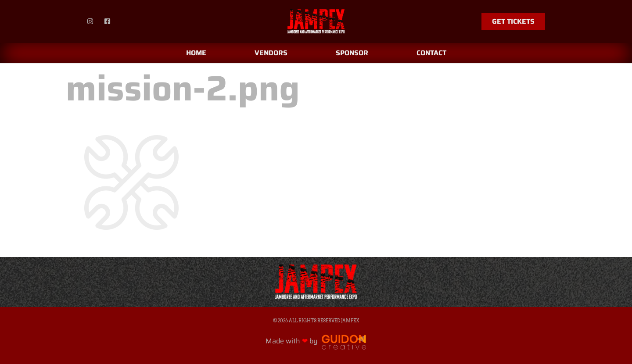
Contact (431, 53)
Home (196, 53)
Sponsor (352, 53)
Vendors (271, 53)
